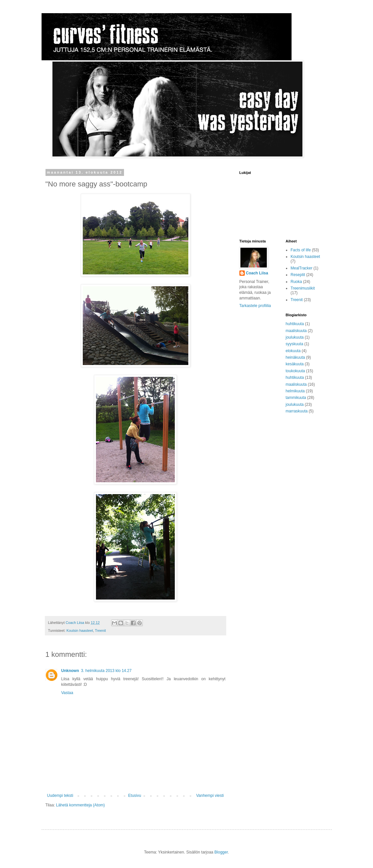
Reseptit (298, 275)
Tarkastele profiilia (255, 306)
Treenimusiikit (303, 288)
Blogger (221, 852)
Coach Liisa (257, 273)
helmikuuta (295, 391)
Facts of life (301, 250)
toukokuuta (295, 371)
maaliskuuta (296, 331)
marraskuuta (297, 411)
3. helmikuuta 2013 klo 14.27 (106, 671)
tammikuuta (296, 398)
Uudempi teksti (60, 796)
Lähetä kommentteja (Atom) (80, 805)
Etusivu (135, 796)
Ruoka (296, 282)
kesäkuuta (295, 364)
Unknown (70, 671)
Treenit (100, 630)
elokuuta (293, 351)
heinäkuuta (295, 357)
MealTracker (301, 268)
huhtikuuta (295, 324)
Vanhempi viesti (210, 796)
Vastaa (67, 693)
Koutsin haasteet (80, 630)
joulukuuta (295, 337)
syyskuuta (294, 344)
